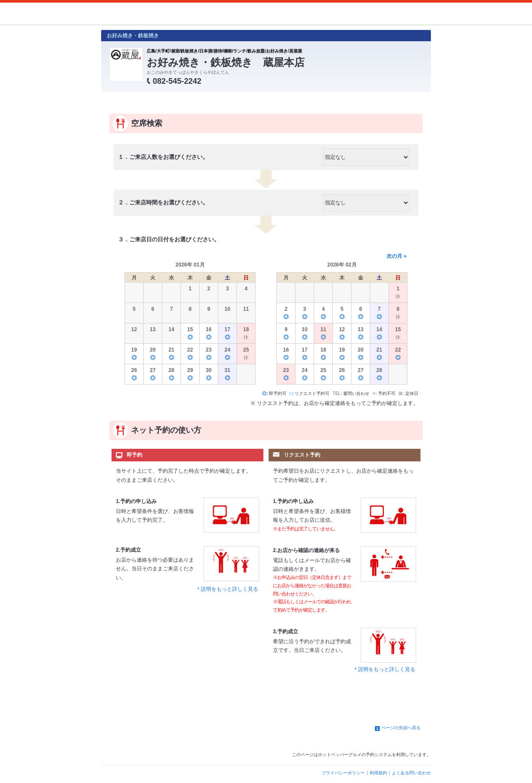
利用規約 (378, 773)
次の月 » (397, 256)
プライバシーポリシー (343, 773)
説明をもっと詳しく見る (230, 589)
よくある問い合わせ (411, 773)
